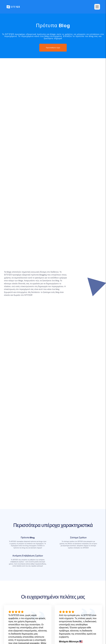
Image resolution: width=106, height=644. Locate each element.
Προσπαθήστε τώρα (53, 48)
